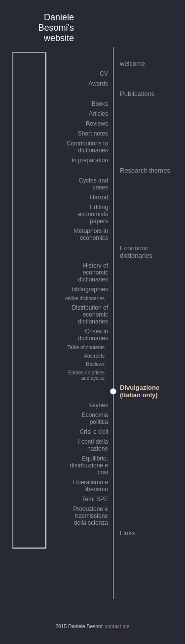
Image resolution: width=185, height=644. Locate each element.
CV (104, 74)
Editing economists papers (93, 214)
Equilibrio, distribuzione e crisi (89, 465)
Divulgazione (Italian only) (140, 391)
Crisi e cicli (94, 432)
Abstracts (94, 356)
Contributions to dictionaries (87, 147)
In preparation (90, 160)
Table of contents (86, 347)
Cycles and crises (93, 184)
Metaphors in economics (91, 234)
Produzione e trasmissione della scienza (91, 516)
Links (127, 533)
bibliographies (90, 289)
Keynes (98, 405)
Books (100, 104)
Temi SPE (95, 499)
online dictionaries (85, 299)
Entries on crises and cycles (86, 375)
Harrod (99, 197)
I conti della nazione (93, 445)
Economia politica (95, 418)
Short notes (93, 134)
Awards (98, 84)
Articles (98, 114)
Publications (137, 94)
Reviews (97, 124)
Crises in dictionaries (93, 335)
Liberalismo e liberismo (91, 486)
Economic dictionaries (136, 252)
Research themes (145, 170)
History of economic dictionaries (93, 273)
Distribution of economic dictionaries (90, 315)
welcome (132, 64)
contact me (117, 626)
